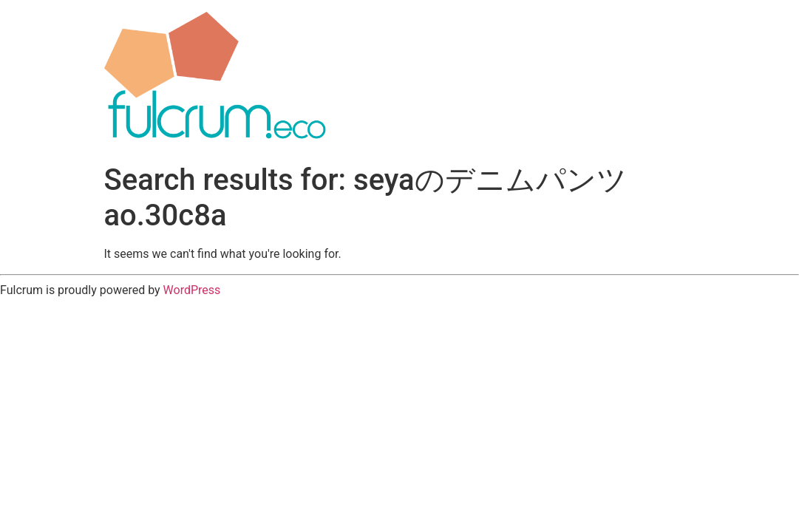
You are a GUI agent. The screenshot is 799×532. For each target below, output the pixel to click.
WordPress (192, 290)
